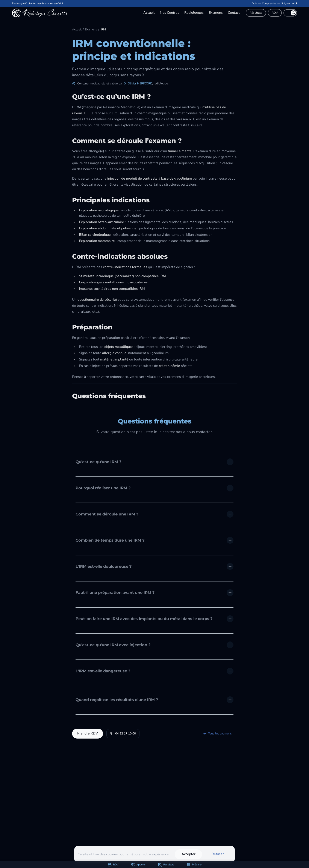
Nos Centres (170, 13)
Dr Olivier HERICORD (138, 83)
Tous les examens (217, 734)
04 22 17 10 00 (123, 734)
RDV (275, 13)
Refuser (218, 854)
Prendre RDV (88, 733)
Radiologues (194, 13)
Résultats (256, 13)
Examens (216, 13)
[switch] (290, 13)
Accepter (189, 854)
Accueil (149, 13)
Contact (234, 13)
